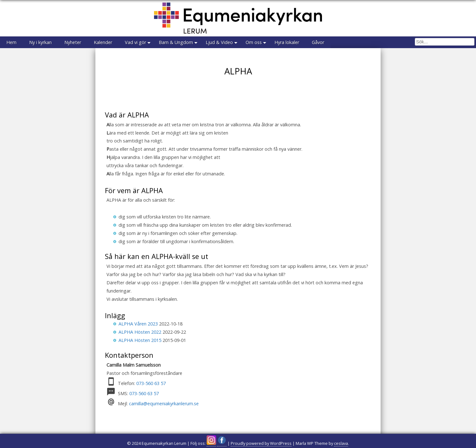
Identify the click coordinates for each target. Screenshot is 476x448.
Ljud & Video (219, 42)
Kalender (103, 42)
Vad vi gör (135, 42)
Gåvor (318, 42)
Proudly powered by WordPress (261, 443)
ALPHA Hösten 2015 (140, 340)
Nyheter (73, 42)
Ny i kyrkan (40, 42)
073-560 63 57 (151, 383)
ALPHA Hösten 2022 (140, 332)
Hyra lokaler (287, 42)
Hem (11, 42)
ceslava (341, 443)
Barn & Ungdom (176, 42)
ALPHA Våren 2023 (138, 324)
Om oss (254, 42)
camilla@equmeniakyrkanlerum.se (164, 404)
